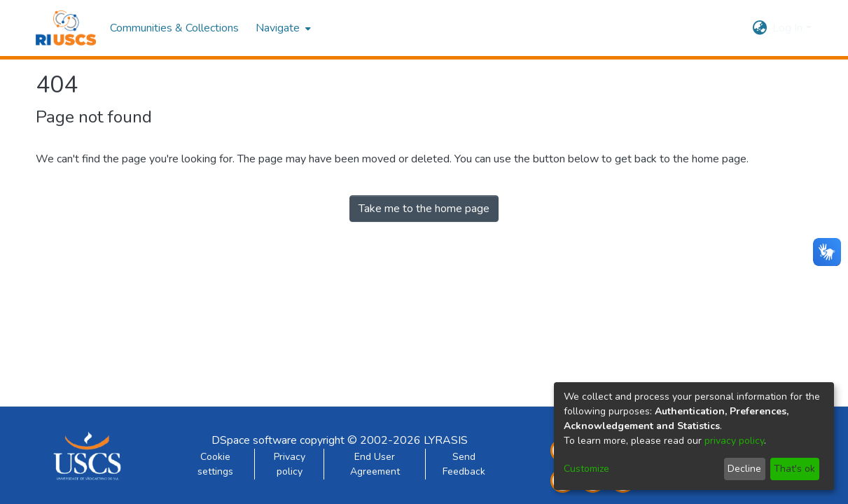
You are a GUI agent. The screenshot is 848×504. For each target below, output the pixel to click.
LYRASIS (446, 440)
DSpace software (254, 440)
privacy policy (734, 441)
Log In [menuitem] (787, 28)
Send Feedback (464, 464)
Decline (744, 469)
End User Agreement (375, 464)
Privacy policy (290, 464)
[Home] (66, 28)
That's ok (794, 469)
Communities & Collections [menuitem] (174, 28)
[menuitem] (282, 28)
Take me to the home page (424, 209)
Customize (586, 469)
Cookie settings (215, 464)
